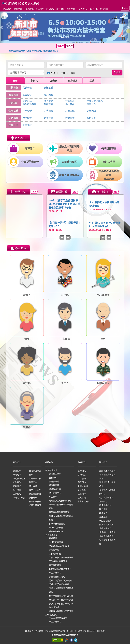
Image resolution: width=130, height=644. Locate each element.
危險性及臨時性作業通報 (60, 501)
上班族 (54, 81)
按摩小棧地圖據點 (57, 524)
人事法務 (49, 111)
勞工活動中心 (55, 493)
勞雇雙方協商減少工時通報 (61, 611)
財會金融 (70, 111)
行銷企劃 (91, 118)
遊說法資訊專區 (106, 536)
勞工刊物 (82, 482)
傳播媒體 (27, 118)
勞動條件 (17, 471)
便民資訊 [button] (83, 9)
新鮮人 (34, 81)
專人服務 (50, 9)
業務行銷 (27, 101)
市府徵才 (73, 81)
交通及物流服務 (95, 101)
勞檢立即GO (55, 478)
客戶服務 (49, 101)
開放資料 (103, 509)
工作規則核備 (55, 554)
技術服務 (70, 101)
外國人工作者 (19, 498)
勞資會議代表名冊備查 (59, 546)
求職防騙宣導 (35, 505)
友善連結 (33, 498)
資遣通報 (53, 538)
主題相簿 (82, 494)
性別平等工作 (35, 479)
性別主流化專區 (106, 498)
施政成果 (103, 517)
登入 (125, 8)
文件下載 (94, 9)
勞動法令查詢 (105, 521)
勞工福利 (17, 490)
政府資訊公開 (105, 505)
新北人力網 (83, 486)
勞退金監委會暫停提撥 (59, 584)
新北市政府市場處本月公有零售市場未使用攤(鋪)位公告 (34, 51)
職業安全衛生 (35, 490)
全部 (53, 73)
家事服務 (91, 104)
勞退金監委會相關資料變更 (61, 580)
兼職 (73, 73)
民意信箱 (39, 631)
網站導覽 (101, 631)
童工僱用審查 (55, 565)
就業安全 (33, 482)
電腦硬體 (27, 88)
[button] (2, 27)
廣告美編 (91, 111)
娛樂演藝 (49, 118)
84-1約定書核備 (56, 528)
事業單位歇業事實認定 (59, 512)
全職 (63, 73)
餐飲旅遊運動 (29, 104)
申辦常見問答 (84, 502)
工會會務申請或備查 (58, 618)
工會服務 (17, 494)
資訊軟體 (49, 88)
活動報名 (82, 475)
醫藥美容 (49, 104)
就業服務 (17, 482)
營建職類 (27, 125)
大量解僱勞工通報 (57, 577)
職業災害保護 (35, 494)
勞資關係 (17, 475)
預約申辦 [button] (72, 9)
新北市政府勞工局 (107, 471)
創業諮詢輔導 (35, 502)
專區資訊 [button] (8, 9)
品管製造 (27, 95)
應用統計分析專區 (107, 532)
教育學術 (70, 118)
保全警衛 (70, 104)
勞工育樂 (33, 486)
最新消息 (82, 471)
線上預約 (82, 479)
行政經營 (27, 111)
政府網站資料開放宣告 (55, 631)
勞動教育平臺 (55, 489)
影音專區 (82, 490)
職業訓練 (17, 486)
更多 (35, 192)
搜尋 (117, 72)
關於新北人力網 (106, 525)
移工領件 (40, 9)
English (92, 631)
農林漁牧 (49, 95)
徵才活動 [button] (61, 9)
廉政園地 (103, 502)
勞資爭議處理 (19, 479)
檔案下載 (82, 498)
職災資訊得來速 (56, 531)
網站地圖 (104, 9)
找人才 (69, 46)
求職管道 (30, 9)
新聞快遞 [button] (19, 9)
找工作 (61, 46)
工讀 (92, 81)
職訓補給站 (54, 485)
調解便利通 (54, 482)
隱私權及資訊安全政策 (77, 631)
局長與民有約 (105, 528)
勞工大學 (53, 497)
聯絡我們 (103, 513)
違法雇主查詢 (55, 474)
